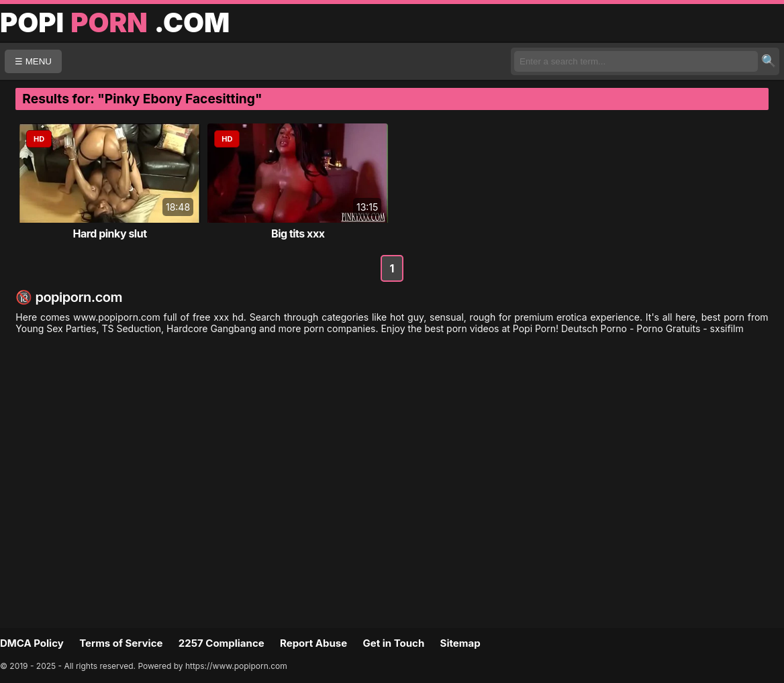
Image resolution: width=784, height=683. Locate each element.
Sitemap (460, 643)
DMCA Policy (32, 643)
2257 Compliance (222, 643)
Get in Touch (393, 643)
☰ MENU (33, 61)
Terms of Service (121, 643)
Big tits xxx (298, 233)
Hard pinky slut (109, 233)
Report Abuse (313, 643)
